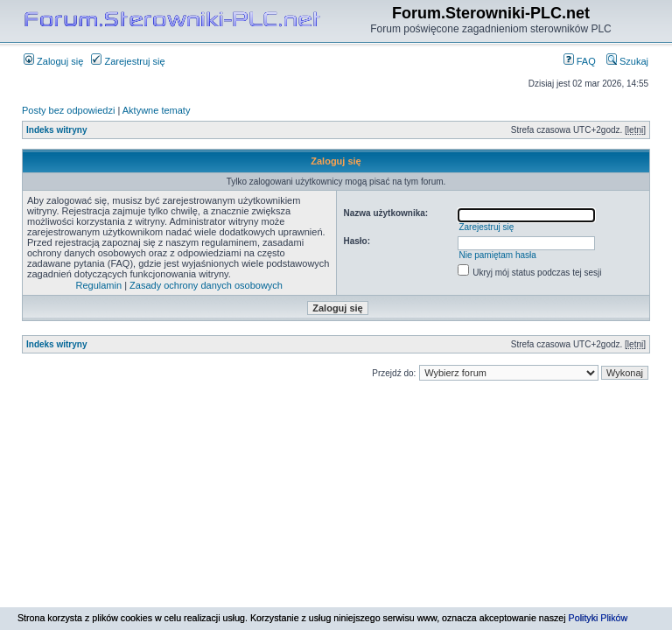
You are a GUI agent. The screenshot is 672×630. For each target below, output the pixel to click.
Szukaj (627, 61)
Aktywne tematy (157, 110)
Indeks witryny (56, 130)
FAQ (580, 61)
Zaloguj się (53, 61)
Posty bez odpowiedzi (68, 110)
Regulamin (99, 285)
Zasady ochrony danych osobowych (206, 285)
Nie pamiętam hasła (497, 255)
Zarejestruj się (128, 61)
